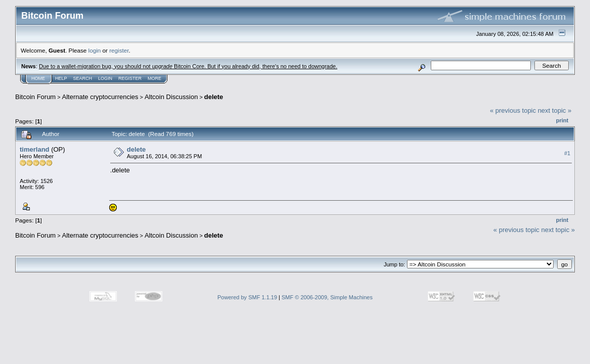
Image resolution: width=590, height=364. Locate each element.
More (154, 78)
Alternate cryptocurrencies (100, 97)
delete (214, 97)
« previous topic (513, 110)
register (119, 50)
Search (83, 78)
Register (130, 78)
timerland (35, 149)
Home (38, 78)
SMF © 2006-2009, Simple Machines (327, 297)
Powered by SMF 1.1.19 (247, 297)
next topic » (555, 110)
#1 (567, 153)
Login (105, 78)
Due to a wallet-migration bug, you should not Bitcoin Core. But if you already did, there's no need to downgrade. (188, 66)
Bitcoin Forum (35, 97)
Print (562, 120)
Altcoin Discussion (171, 97)
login (95, 50)
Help (61, 78)
